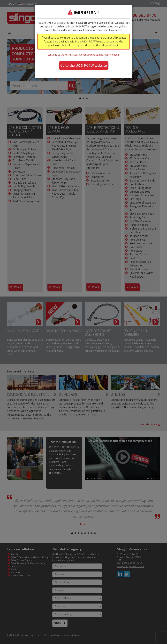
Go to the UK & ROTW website (84, 65)
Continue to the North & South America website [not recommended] (84, 55)
